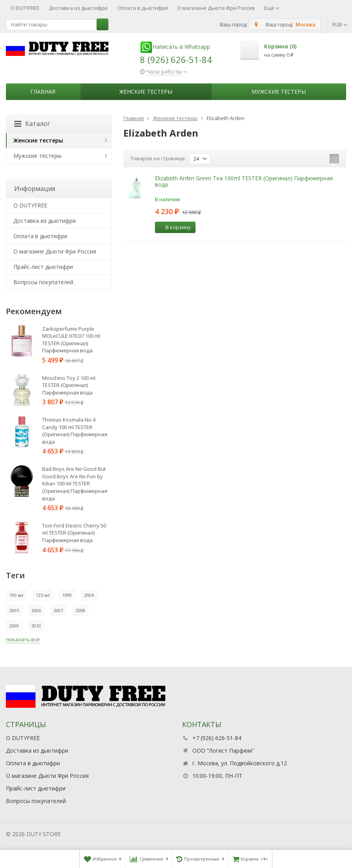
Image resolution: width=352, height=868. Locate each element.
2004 (89, 595)
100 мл (16, 595)
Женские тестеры (146, 92)
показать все (23, 639)
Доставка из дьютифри (78, 8)
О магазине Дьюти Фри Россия (216, 8)
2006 (36, 610)
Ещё (272, 8)
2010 (36, 626)
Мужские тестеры (279, 92)
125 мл (43, 595)
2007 (58, 610)
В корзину (174, 227)
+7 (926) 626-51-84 (217, 738)
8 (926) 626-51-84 (176, 59)
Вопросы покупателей (43, 282)
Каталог (32, 124)
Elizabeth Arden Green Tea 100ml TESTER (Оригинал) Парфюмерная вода (244, 181)
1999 (67, 595)
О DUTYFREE (25, 8)
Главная (43, 92)
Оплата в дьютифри (142, 8)
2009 (14, 626)
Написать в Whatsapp (175, 47)
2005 (14, 610)
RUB (340, 24)
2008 (80, 610)
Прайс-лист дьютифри (43, 267)
